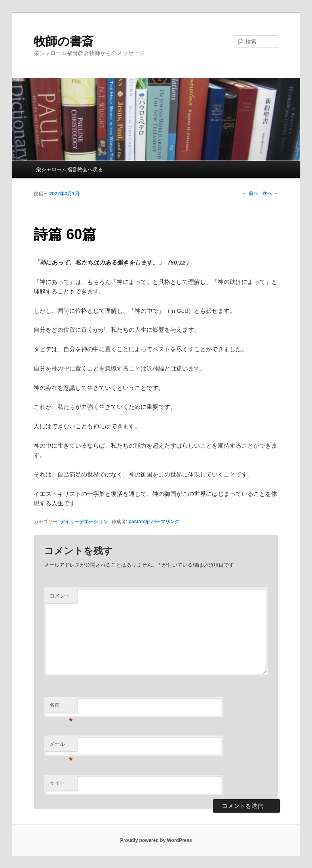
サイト (57, 783)
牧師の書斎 (64, 41)
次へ (270, 193)
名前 (61, 707)
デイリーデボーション (84, 522)
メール (61, 746)
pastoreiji (139, 522)
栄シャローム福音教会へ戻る (69, 169)
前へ (250, 193)
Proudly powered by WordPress (156, 840)
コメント (60, 596)
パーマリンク (165, 522)
